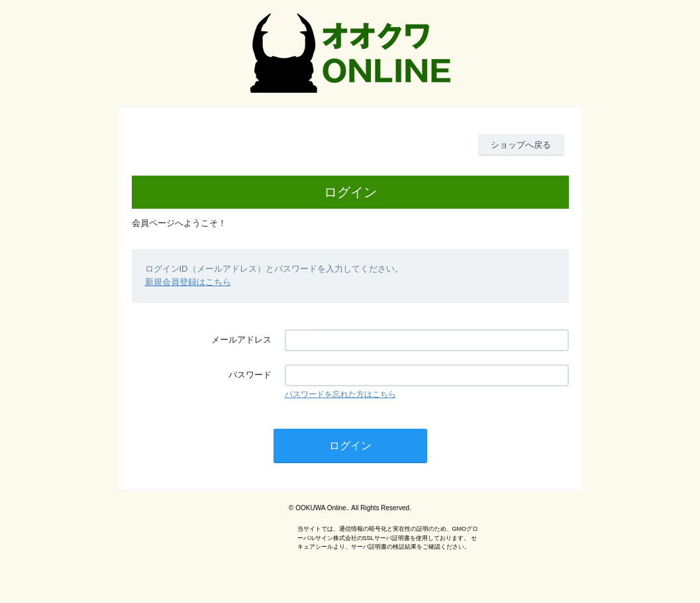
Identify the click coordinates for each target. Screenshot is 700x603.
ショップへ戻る (521, 145)
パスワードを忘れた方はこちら (340, 394)
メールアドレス (241, 340)
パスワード (250, 375)
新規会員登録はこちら (188, 282)
